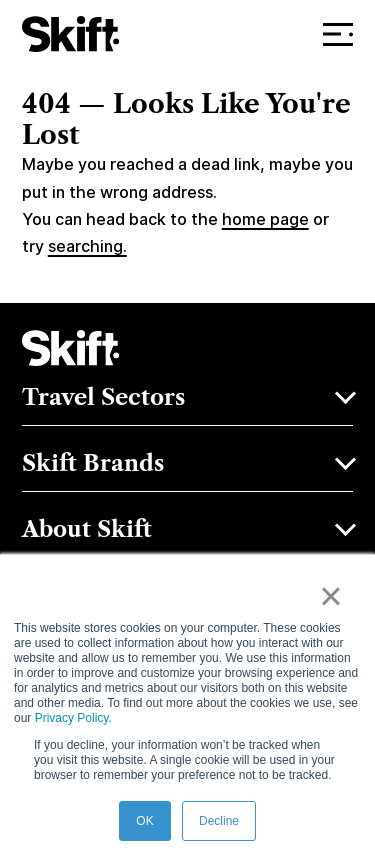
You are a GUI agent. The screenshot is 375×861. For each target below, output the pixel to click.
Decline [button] (219, 821)
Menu (342, 34)
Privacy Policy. (73, 718)
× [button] (330, 596)
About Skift (87, 529)
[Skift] (70, 34)
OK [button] (144, 821)
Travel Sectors (103, 397)
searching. (87, 246)
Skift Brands (93, 463)
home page (265, 219)
